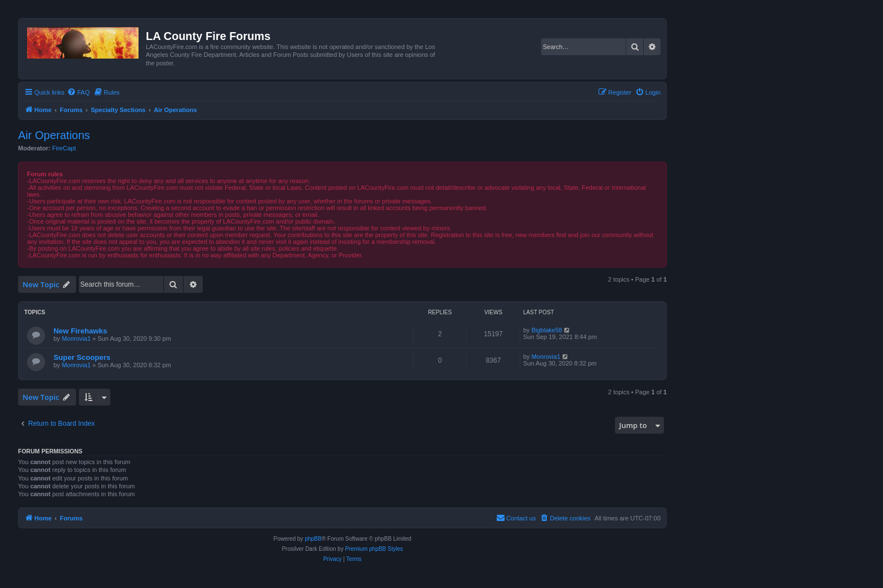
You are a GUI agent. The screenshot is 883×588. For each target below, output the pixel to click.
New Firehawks (80, 331)
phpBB (313, 539)
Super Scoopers (82, 357)
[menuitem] (78, 92)
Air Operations (54, 135)
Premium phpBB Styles (374, 549)
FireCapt (64, 148)
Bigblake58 (547, 330)
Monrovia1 (76, 338)
